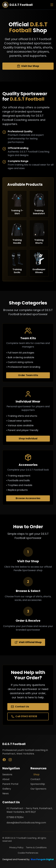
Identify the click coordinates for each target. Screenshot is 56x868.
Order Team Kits (28, 375)
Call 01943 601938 (24, 716)
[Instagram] (10, 760)
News (6, 793)
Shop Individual (28, 439)
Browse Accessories (28, 498)
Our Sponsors (38, 789)
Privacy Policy (16, 847)
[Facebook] (4, 760)
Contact (35, 779)
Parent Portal (10, 784)
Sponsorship (38, 784)
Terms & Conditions (36, 847)
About (6, 779)
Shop (35, 774)
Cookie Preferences (28, 853)
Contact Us (20, 707)
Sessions (7, 774)
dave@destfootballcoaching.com (26, 823)
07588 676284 (15, 817)
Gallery (7, 789)
